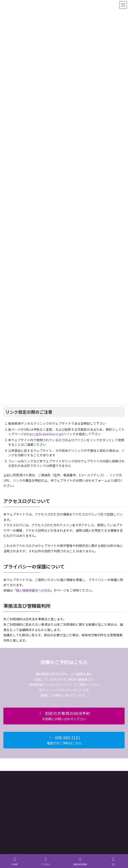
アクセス (46, 861)
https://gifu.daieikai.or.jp (43, 434)
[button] (64, 716)
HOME (15, 861)
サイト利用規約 (13, 775)
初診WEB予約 (80, 861)
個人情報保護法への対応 (33, 590)
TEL (113, 861)
